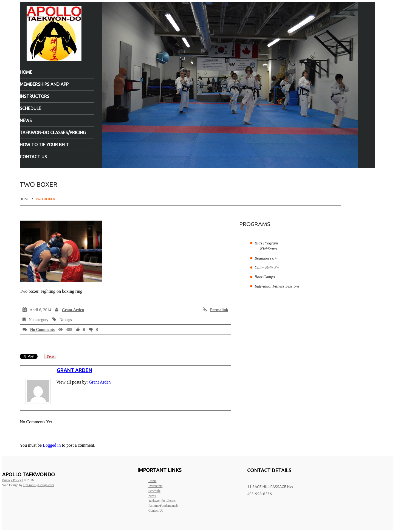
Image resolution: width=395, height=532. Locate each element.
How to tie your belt (44, 145)
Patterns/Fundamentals (163, 506)
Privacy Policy (12, 480)
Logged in (52, 445)
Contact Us (33, 157)
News (26, 120)
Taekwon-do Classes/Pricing (53, 133)
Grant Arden (73, 310)
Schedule (30, 108)
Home (26, 72)
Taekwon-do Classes (162, 501)
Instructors (35, 96)
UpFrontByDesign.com (39, 485)
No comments (43, 330)
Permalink (219, 310)
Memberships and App (44, 84)
